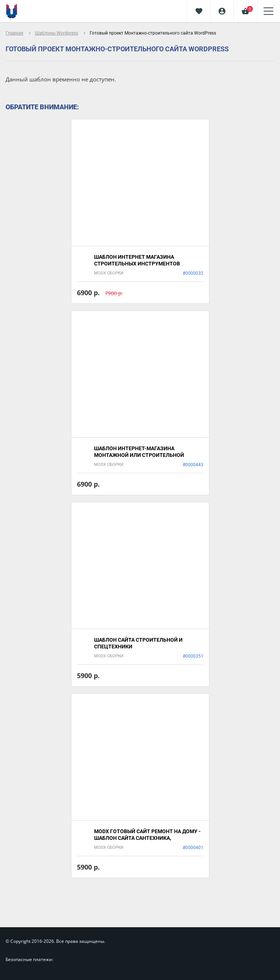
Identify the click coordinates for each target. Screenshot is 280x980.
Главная (15, 33)
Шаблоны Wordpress (57, 33)
